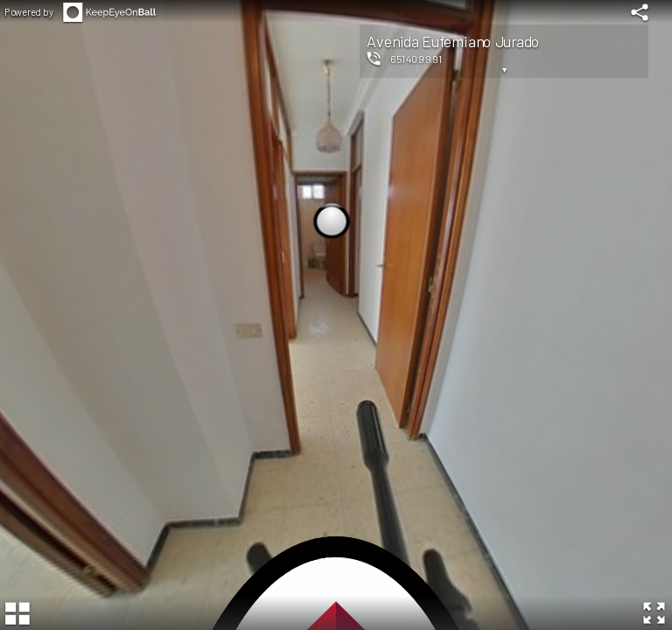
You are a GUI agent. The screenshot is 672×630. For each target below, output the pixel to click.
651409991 (416, 59)
